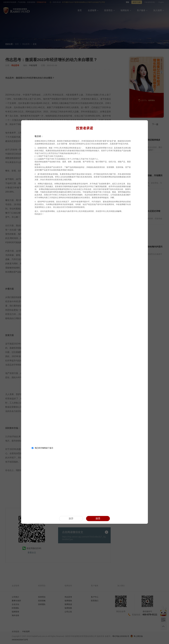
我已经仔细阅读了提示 (42, 448)
